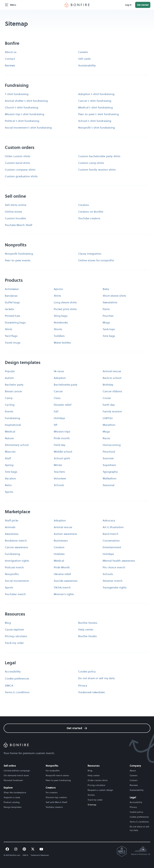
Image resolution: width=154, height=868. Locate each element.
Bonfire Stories (88, 623)
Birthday (108, 385)
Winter (58, 465)
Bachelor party (14, 385)
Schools (59, 485)
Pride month (62, 438)
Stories (91, 795)
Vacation (10, 478)
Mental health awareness (119, 561)
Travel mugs (13, 343)
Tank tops (109, 329)
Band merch (110, 534)
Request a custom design (100, 790)
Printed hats (13, 316)
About (133, 771)
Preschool (109, 452)
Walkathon (110, 478)
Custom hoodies (15, 218)
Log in (128, 5)
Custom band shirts (17, 163)
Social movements (17, 581)
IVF (56, 425)
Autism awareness (65, 534)
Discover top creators (56, 797)
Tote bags (109, 336)
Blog (8, 623)
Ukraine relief (62, 574)
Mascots (10, 452)
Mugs (106, 322)
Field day (60, 445)
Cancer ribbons (112, 391)
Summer (108, 458)
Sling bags (61, 316)
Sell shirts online (16, 205)
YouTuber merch (15, 594)
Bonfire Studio (88, 636)
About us (11, 52)
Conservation (111, 541)
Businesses (61, 541)
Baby (106, 289)
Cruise (107, 398)
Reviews (10, 65)
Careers (83, 52)
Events (9, 411)
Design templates (13, 807)
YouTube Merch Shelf (19, 225)
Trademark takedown (92, 692)
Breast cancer (13, 391)
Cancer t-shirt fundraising (95, 101)
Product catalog (12, 802)
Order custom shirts (18, 156)
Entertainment (112, 547)
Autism (9, 378)
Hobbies (59, 554)
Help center (86, 629)
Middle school (63, 452)
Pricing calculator (16, 636)
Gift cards (84, 59)
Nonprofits (12, 574)
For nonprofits (53, 771)
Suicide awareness (66, 581)
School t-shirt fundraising (95, 121)
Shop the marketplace (15, 792)
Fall (56, 411)
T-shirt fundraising (17, 94)
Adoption (60, 378)
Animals (10, 527)
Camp (9, 398)
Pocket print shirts (65, 309)
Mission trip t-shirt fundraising (25, 114)
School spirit (62, 458)
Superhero (109, 465)
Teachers (59, 472)
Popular (10, 371)
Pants (106, 309)
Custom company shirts (20, 170)
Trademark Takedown (40, 855)
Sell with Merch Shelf (56, 802)
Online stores (13, 212)
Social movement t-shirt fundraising (28, 128)
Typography (110, 472)
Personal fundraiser (13, 780)
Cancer (58, 391)
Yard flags (11, 336)
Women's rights (64, 594)
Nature (9, 438)
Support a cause (12, 797)
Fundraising (12, 418)
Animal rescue (112, 371)
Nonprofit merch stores (57, 775)
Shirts (57, 296)
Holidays (59, 418)
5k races (59, 371)
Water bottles (62, 343)
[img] (77, 5)
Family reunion (112, 411)
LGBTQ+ (108, 418)
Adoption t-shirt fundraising (96, 94)
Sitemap (92, 805)
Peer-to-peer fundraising (58, 780)
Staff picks (12, 520)
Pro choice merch (114, 567)
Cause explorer (15, 629)
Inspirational (13, 425)
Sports (9, 492)
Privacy (83, 685)
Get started (143, 5)
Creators (84, 205)
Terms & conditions (17, 692)
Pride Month (62, 567)
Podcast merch (14, 567)
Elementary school (17, 445)
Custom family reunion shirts (97, 170)
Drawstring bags (15, 322)
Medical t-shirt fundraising (95, 107)
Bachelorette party (66, 385)
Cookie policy (87, 671)
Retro (8, 485)
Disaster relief (63, 405)
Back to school (112, 378)
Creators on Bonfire (91, 212)
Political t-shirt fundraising (22, 121)
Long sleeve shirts (65, 302)
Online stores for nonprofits (96, 260)
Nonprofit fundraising (19, 254)
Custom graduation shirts (21, 176)
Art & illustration (113, 527)
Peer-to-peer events (18, 260)
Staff (8, 458)
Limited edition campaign (17, 771)
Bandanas (11, 296)
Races (106, 438)
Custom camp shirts (91, 163)
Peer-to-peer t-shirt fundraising (98, 114)
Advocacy (109, 520)
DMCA (9, 685)
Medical (10, 431)
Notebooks (61, 322)
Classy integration (90, 254)
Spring (9, 465)
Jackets (9, 309)
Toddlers (59, 336)
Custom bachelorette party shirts (99, 156)
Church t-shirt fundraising (22, 107)
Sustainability (87, 65)
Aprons (58, 289)
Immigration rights (17, 561)
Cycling (10, 405)
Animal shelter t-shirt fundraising (26, 101)
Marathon (109, 425)
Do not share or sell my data (96, 678)
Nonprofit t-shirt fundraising (97, 128)
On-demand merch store (16, 775)
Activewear (12, 289)
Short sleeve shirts (114, 296)
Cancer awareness (16, 547)
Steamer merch (113, 581)
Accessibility (13, 671)
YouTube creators (89, 218)
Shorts (58, 329)
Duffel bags (12, 302)
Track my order (14, 643)
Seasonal (109, 485)
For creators (52, 792)
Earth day (109, 405)
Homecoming (112, 445)
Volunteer (60, 478)
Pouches (108, 316)
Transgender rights (115, 587)
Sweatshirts (110, 302)
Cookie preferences (17, 678)
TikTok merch (62, 587)
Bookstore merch (16, 541)
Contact (10, 59)
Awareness (12, 534)
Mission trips (62, 431)
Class (57, 398)
